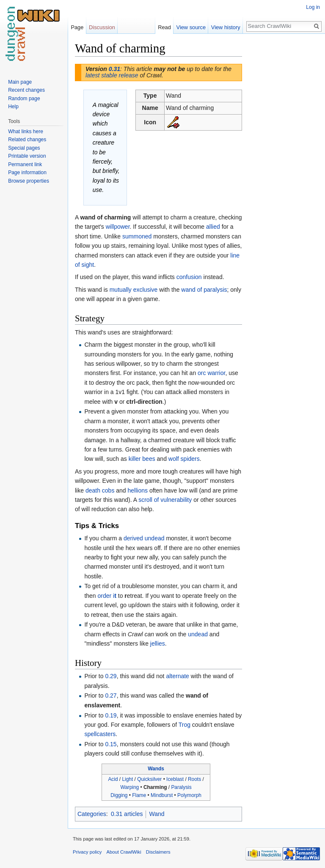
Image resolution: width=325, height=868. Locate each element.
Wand (157, 814)
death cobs (100, 490)
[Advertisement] (284, 167)
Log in (313, 7)
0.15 (111, 744)
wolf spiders (184, 459)
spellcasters (100, 734)
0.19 (111, 715)
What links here (26, 131)
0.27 (111, 695)
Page (77, 27)
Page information (27, 173)
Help (13, 107)
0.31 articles (127, 814)
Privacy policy (87, 852)
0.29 (111, 676)
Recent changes (26, 90)
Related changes (27, 140)
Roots (194, 779)
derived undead (144, 538)
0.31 (114, 69)
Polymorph (189, 795)
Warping (129, 787)
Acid (113, 779)
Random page (24, 99)
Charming (155, 787)
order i (107, 596)
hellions (138, 490)
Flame (139, 795)
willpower (118, 227)
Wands (156, 769)
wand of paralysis (204, 290)
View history (226, 27)
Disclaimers (158, 852)
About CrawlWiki (124, 852)
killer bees (142, 459)
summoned (137, 236)
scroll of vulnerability (165, 500)
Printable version (27, 156)
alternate (177, 676)
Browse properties (29, 181)
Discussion (102, 27)
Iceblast (175, 779)
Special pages (24, 148)
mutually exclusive (134, 290)
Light (127, 779)
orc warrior (211, 373)
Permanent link (25, 164)
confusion (189, 277)
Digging (119, 795)
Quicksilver (149, 779)
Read (164, 27)
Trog (185, 725)
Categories (92, 814)
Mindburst (162, 795)
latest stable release (112, 75)
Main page (20, 82)
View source (191, 27)
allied (213, 227)
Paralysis (181, 787)
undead (198, 634)
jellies (158, 643)
